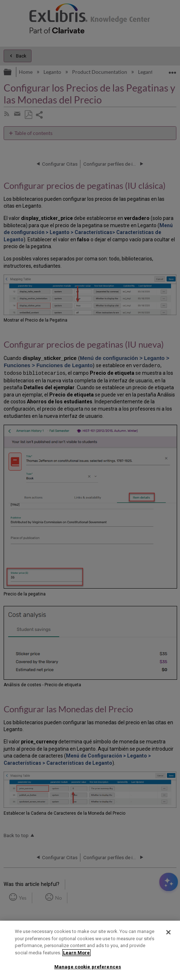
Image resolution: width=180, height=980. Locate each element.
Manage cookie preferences (88, 967)
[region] (90, 950)
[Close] (168, 932)
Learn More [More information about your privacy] (76, 953)
